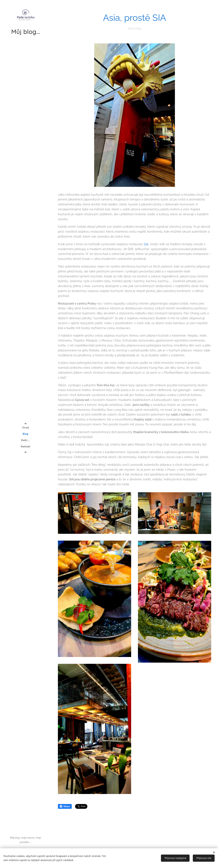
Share (65, 806)
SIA (146, 244)
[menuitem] (26, 428)
